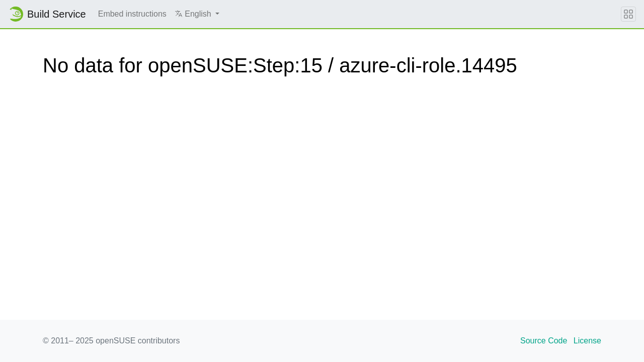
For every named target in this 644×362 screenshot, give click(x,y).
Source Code (544, 341)
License (587, 341)
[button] (197, 14)
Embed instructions (132, 14)
